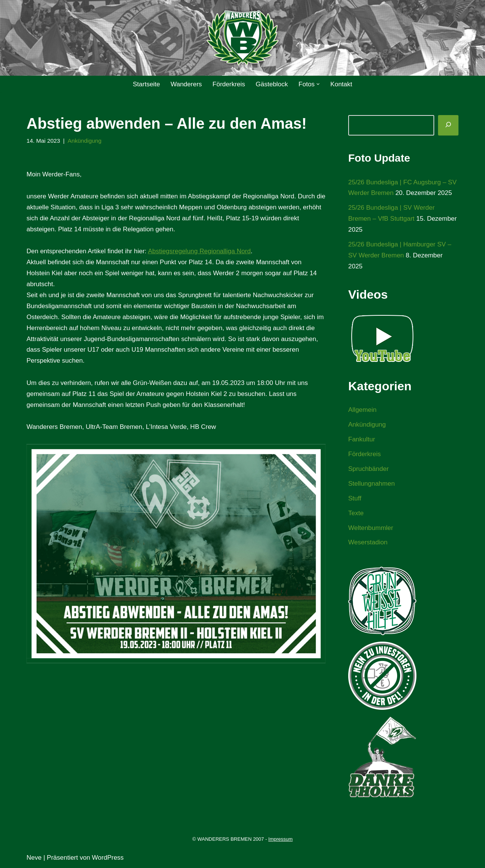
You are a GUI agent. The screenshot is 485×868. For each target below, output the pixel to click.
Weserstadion (368, 542)
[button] (318, 84)
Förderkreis (229, 84)
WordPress (108, 858)
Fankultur (362, 439)
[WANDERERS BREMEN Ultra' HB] (242, 38)
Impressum (280, 839)
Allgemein (362, 410)
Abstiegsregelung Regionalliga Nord (199, 251)
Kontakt (341, 84)
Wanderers (186, 84)
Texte (356, 513)
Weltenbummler (371, 528)
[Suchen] (448, 125)
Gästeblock (272, 84)
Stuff (355, 498)
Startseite (146, 84)
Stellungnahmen (372, 484)
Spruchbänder (368, 469)
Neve (34, 858)
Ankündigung (84, 141)
